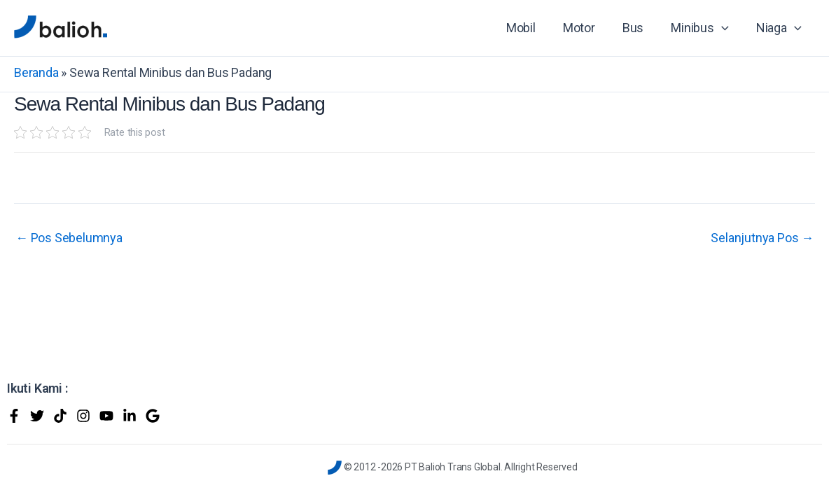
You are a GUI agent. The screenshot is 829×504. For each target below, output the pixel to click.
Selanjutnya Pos (762, 238)
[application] (724, 28)
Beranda (36, 72)
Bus (638, 28)
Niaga (780, 28)
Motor (586, 28)
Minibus (703, 28)
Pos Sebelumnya (69, 238)
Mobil (530, 28)
